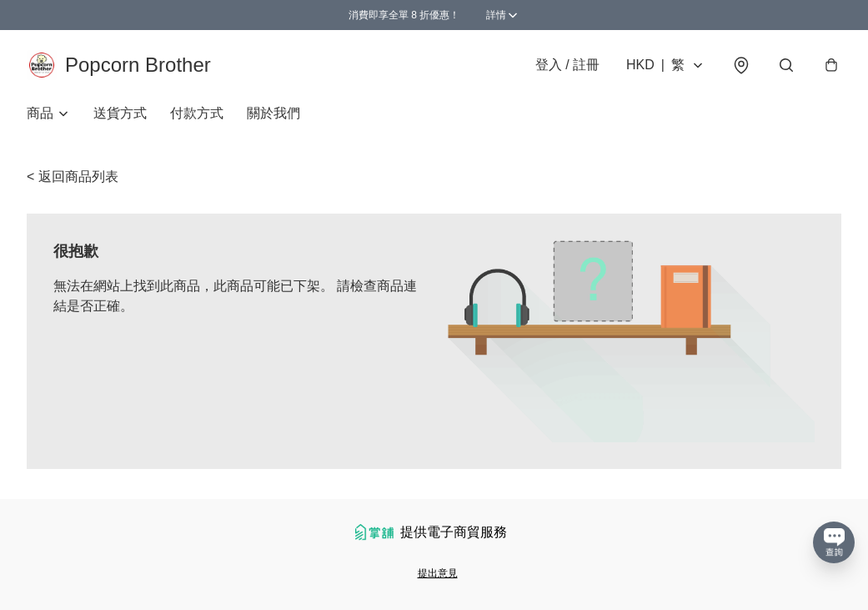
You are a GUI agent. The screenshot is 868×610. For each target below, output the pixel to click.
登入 (567, 65)
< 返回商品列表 (73, 176)
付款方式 (197, 113)
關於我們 (273, 113)
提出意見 (438, 573)
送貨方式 (120, 113)
